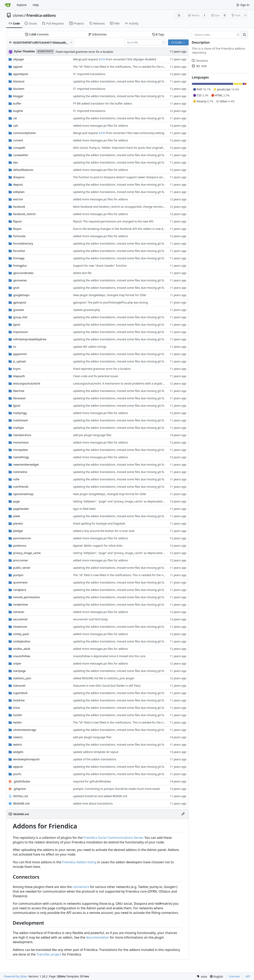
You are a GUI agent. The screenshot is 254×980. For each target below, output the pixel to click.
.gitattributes (22, 781)
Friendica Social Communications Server (113, 838)
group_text (20, 317)
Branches (97, 34)
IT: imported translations (89, 74)
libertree (19, 391)
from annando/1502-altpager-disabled (131, 59)
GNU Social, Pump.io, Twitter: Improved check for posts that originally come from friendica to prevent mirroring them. (150, 148)
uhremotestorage (25, 730)
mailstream (21, 420)
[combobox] (145, 42)
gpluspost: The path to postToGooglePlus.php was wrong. (111, 302)
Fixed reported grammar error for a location (84, 52)
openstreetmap (23, 494)
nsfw (16, 479)
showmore (20, 627)
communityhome (24, 133)
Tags (158, 34)
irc (15, 347)
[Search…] (244, 35)
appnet (18, 67)
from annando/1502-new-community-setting (135, 133)
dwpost (18, 185)
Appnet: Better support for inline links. (98, 546)
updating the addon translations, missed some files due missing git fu (119, 81)
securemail (20, 619)
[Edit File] (183, 814)
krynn (17, 369)
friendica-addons (41, 15)
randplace (20, 590)
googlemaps (21, 295)
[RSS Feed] (179, 15)
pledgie (18, 531)
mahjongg (20, 413)
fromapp (19, 258)
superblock (20, 693)
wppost (18, 767)
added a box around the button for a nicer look (104, 531)
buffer (17, 103)
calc (16, 126)
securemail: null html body (90, 619)
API (248, 976)
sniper (17, 663)
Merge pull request (86, 59)
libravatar (19, 398)
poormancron (22, 538)
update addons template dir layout (96, 752)
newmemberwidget (26, 465)
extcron (18, 199)
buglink (18, 111)
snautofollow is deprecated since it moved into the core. (109, 656)
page (16, 501)
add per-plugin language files (92, 435)
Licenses (234, 976)
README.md (21, 803)
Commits (37, 34)
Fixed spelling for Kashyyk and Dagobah (99, 523)
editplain (19, 192)
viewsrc (18, 737)
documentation (97, 937)
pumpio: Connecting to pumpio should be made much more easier (117, 789)
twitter (17, 722)
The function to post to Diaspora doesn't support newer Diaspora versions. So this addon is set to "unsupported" (146, 177)
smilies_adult (22, 649)
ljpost (17, 406)
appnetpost (21, 74)
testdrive (19, 700)
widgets (18, 752)
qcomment (20, 582)
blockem (19, 89)
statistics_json (22, 678)
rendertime (21, 605)
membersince (22, 435)
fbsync (17, 229)
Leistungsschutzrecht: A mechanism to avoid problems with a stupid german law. (126, 383)
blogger (18, 96)
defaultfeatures (23, 170)
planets (18, 523)
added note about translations (93, 803)
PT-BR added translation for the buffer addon (102, 103)
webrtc (18, 745)
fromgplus (20, 266)
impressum (21, 332)
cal (15, 118)
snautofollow (22, 656)
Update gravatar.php (86, 310)
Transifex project (49, 954)
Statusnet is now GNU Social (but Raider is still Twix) (107, 686)
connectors (81, 887)
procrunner (21, 560)
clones (18, 15)
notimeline (20, 472)
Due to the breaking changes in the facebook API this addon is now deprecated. (125, 229)
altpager (19, 59)
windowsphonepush (26, 759)
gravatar (19, 310)
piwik (17, 516)
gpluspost (20, 302)
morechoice (21, 442)
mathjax (19, 428)
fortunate (19, 236)
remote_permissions (27, 597)
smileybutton (22, 641)
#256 (102, 133)
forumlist (19, 251)
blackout (19, 81)
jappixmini (20, 354)
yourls (17, 774)
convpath (19, 148)
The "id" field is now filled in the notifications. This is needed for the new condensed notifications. (136, 67)
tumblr (18, 715)
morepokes (21, 450)
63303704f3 (45, 51)
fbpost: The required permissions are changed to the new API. (113, 221)
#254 (102, 59)
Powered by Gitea (15, 976)
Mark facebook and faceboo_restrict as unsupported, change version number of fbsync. (130, 207)
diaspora (19, 177)
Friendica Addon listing (79, 862)
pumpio (18, 575)
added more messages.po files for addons (100, 126)
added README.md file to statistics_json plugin (104, 678)
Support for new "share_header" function (100, 266)
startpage (19, 671)
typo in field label (84, 509)
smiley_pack (21, 634)
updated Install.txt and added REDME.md (100, 796)
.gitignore (20, 789)
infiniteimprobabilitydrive (30, 339)
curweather (21, 155)
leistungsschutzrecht (27, 383)
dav (16, 162)
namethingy (21, 457)
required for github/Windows (92, 781)
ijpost (17, 325)
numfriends (21, 487)
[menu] (202, 977)
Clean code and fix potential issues (96, 376)
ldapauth (19, 376)
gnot (16, 288)
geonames (20, 280)
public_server (22, 568)
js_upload (19, 361)
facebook (19, 207)
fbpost (17, 221)
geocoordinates (23, 273)
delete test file (82, 273)
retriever (19, 612)
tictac (17, 708)
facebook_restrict (24, 214)
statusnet (19, 686)
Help (36, 5)
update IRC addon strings (90, 347)
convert (18, 140)
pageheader (21, 509)
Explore (22, 5)
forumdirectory (23, 243)
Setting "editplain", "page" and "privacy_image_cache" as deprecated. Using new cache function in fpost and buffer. (148, 501)
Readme (200, 61)
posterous (20, 546)
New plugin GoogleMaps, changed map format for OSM (109, 295)
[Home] (8, 5)
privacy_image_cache (27, 553)
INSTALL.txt (21, 796)
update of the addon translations (95, 759)
